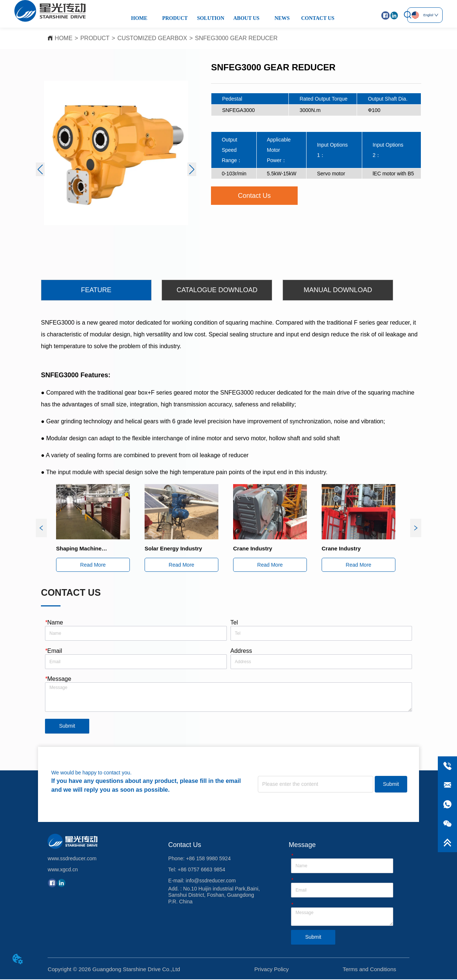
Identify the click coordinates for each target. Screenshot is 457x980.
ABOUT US (246, 18)
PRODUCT (175, 18)
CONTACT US (318, 18)
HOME (139, 18)
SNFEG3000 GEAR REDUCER (236, 38)
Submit (67, 727)
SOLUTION (211, 18)
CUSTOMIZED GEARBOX (152, 38)
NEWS (282, 18)
